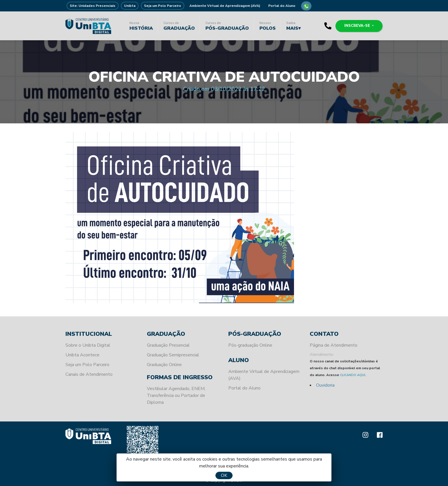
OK (224, 475)
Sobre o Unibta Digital (88, 345)
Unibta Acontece (82, 355)
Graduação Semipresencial (173, 355)
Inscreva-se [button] (358, 26)
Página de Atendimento (334, 345)
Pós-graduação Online (250, 345)
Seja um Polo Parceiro (163, 6)
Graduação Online (164, 365)
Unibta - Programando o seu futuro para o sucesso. (88, 26)
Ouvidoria (325, 385)
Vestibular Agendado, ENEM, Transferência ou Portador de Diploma (176, 395)
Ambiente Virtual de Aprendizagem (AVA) (225, 6)
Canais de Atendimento (89, 374)
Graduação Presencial (168, 345)
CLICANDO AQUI (353, 375)
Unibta (130, 6)
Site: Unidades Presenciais (93, 6)
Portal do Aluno (282, 6)
